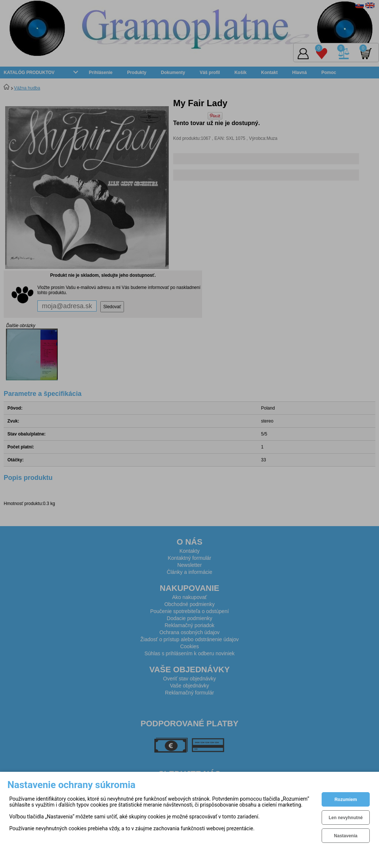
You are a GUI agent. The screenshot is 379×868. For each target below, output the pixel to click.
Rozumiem (346, 800)
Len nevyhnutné (346, 818)
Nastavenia (346, 836)
